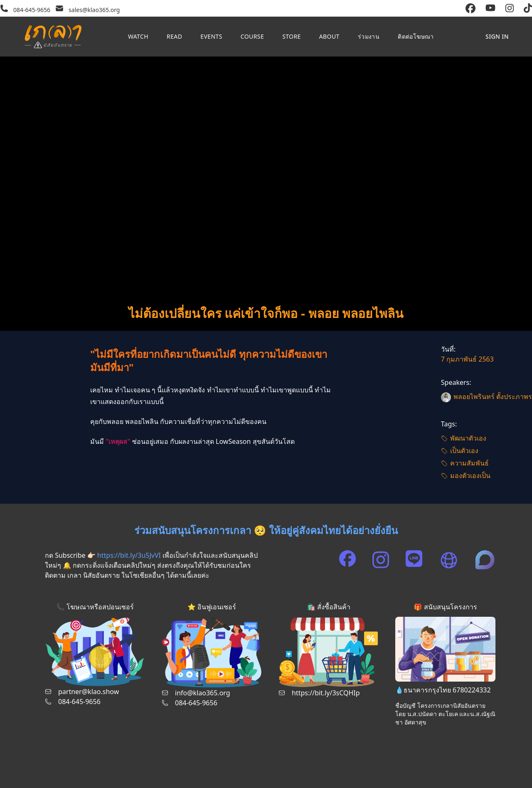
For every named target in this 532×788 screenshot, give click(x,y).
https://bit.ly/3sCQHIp (326, 693)
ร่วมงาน (369, 36)
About (329, 36)
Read (174, 36)
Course (252, 36)
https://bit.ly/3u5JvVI (129, 555)
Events (211, 36)
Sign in (497, 36)
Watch (138, 36)
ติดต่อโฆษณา (416, 36)
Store (292, 36)
